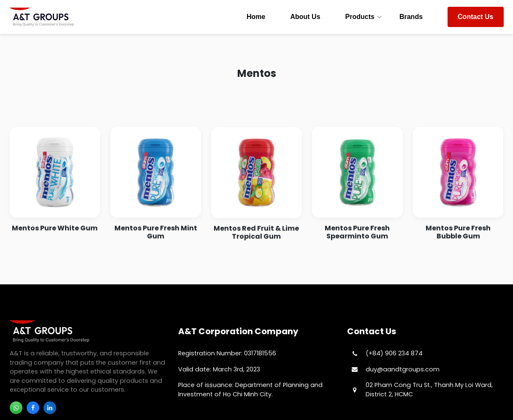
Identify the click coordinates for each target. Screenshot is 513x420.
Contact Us (475, 17)
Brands (411, 17)
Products (360, 17)
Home (256, 17)
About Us (305, 17)
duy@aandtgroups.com (403, 369)
